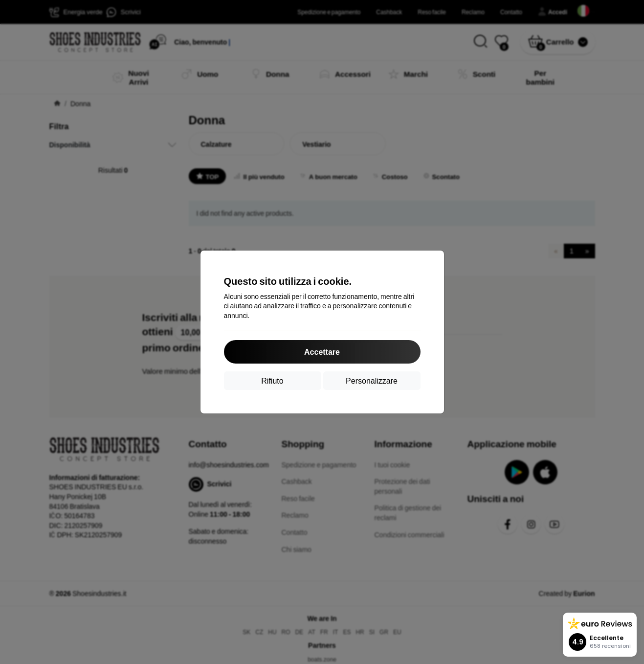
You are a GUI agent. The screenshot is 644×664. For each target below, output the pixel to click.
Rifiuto (272, 380)
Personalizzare (372, 380)
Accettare (322, 352)
